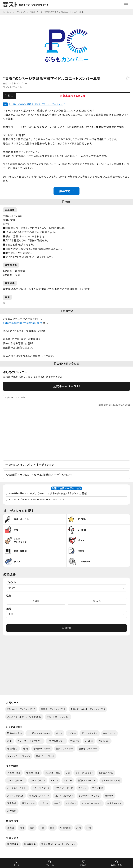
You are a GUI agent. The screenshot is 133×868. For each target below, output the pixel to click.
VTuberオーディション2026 (21, 709)
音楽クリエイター (42, 748)
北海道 (11, 828)
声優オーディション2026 (53, 709)
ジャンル (50, 865)
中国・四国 (65, 828)
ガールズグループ (16, 780)
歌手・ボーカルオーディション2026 (88, 709)
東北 (22, 828)
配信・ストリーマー (87, 780)
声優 (10, 741)
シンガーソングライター (39, 733)
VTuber (89, 741)
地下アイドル (28, 803)
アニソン (83, 788)
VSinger (75, 741)
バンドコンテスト (15, 796)
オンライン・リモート (92, 803)
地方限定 (12, 811)
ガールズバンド (38, 780)
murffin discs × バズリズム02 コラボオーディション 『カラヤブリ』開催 (48, 493)
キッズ (57, 803)
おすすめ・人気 (114, 803)
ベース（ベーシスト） (17, 788)
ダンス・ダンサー (90, 733)
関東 (32, 828)
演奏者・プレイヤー (88, 748)
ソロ (68, 773)
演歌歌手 (12, 803)
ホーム (17, 865)
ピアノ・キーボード (64, 788)
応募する (67, 191)
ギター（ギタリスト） (111, 780)
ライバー (68, 780)
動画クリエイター (65, 748)
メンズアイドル (106, 773)
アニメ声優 (98, 788)
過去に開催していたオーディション (58, 844)
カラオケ (109, 796)
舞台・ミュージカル (45, 756)
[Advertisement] (66, 433)
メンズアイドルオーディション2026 (24, 717)
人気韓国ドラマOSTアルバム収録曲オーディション (39, 475)
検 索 (66, 628)
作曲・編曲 (12, 748)
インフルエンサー (56, 741)
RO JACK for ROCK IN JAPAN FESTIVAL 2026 (37, 499)
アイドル (17, 87)
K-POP (54, 780)
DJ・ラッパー (109, 733)
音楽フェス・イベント (39, 796)
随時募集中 (30, 844)
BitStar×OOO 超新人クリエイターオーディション (37, 104)
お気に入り (116, 865)
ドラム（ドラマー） (41, 788)
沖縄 (89, 828)
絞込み (83, 865)
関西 (53, 828)
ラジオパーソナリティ (89, 796)
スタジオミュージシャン (19, 756)
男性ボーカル (14, 773)
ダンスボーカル (53, 773)
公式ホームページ (67, 386)
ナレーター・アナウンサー (30, 741)
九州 (79, 828)
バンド (59, 733)
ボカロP (44, 803)
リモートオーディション (58, 717)
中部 (42, 828)
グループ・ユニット (16, 397)
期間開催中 (13, 844)
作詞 (26, 748)
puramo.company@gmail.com (23, 323)
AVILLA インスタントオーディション (30, 465)
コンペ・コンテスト (64, 796)
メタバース (71, 803)
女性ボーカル (33, 773)
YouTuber (104, 741)
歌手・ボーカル (15, 733)
